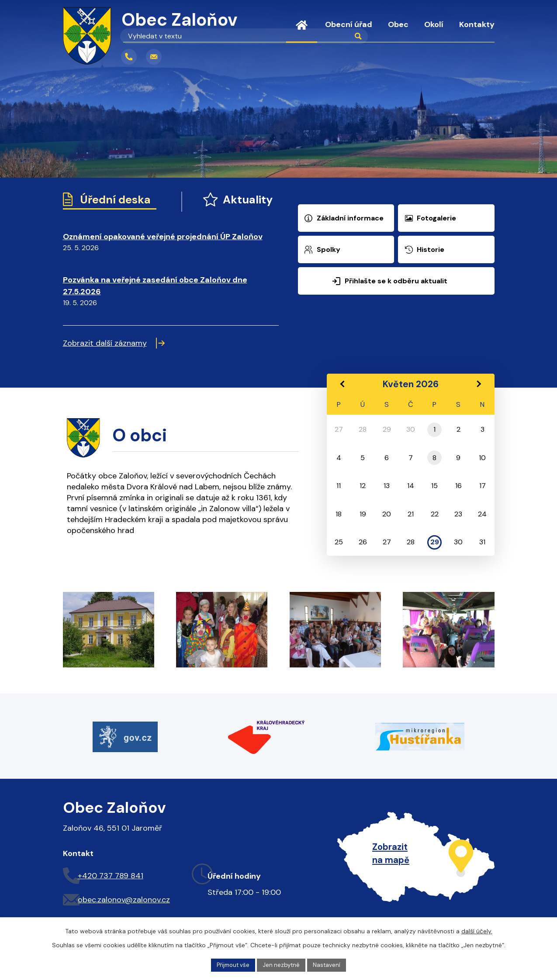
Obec (398, 24)
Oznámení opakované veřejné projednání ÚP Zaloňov (163, 239)
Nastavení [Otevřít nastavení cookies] (329, 964)
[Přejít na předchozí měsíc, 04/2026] (342, 387)
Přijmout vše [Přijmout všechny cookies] (231, 964)
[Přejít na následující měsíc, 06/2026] (479, 387)
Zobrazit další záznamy (114, 346)
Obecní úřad (349, 24)
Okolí (434, 24)
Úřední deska (111, 201)
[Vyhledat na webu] (214, 57)
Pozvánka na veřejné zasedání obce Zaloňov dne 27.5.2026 (155, 289)
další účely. (477, 930)
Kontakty (477, 24)
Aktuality (228, 201)
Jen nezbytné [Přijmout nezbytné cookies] (282, 964)
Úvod (302, 31)
